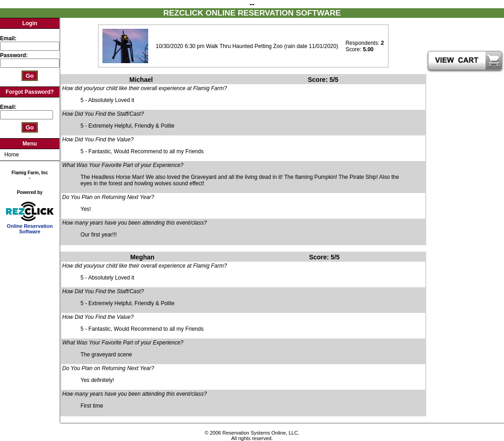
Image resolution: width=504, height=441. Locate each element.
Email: (8, 38)
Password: (15, 55)
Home (11, 155)
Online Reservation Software (30, 226)
